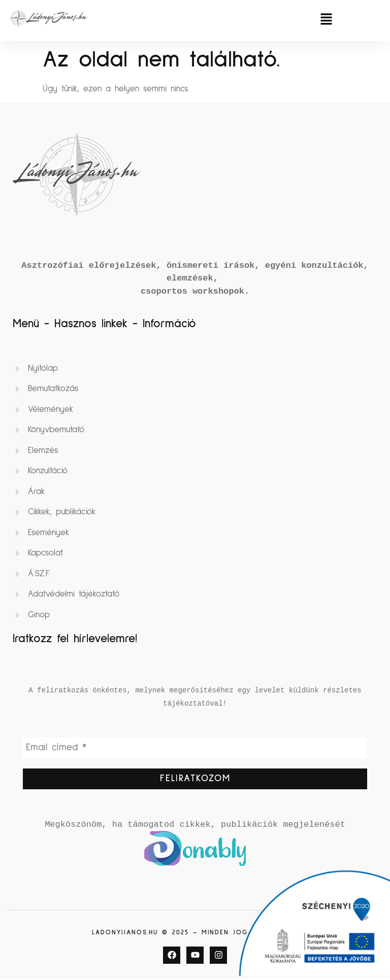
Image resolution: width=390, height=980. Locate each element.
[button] (326, 21)
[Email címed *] (195, 748)
